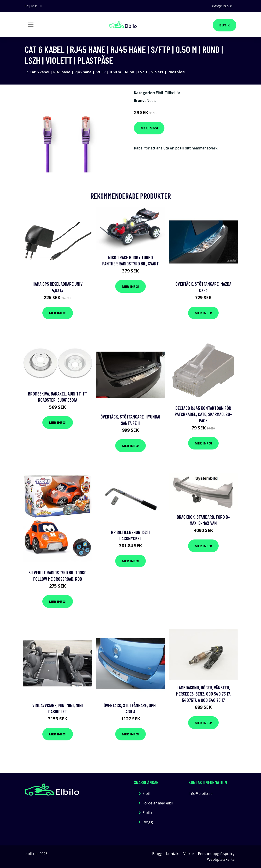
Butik (225, 25)
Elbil (159, 93)
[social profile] (41, 6)
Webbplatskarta (221, 859)
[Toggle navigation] (31, 25)
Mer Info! (149, 128)
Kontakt (173, 854)
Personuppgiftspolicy (216, 854)
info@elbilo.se (223, 6)
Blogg (148, 822)
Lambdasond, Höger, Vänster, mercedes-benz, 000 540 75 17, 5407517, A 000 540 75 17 (203, 694)
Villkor (189, 854)
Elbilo (147, 813)
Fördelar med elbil (158, 803)
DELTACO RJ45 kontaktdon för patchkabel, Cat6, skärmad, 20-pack (203, 414)
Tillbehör (173, 93)
